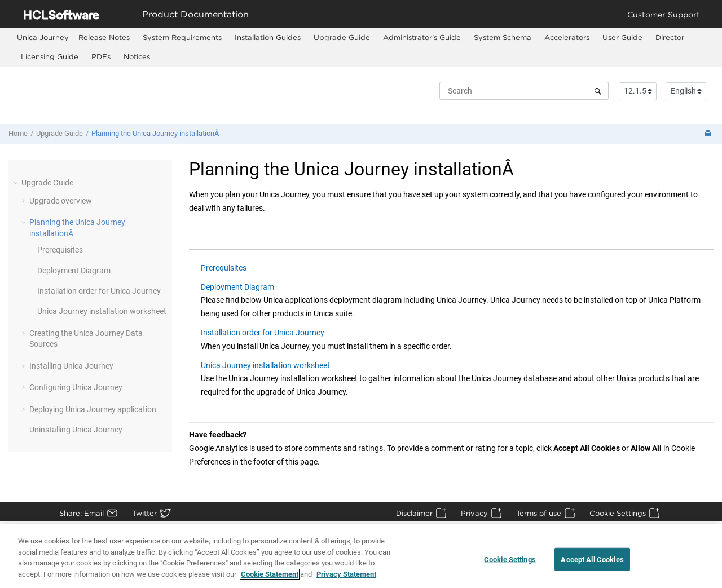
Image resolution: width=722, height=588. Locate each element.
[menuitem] (43, 37)
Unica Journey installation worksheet (265, 365)
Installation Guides (268, 37)
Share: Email (82, 513)
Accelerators (567, 37)
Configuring (76, 387)
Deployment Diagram (74, 271)
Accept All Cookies (592, 566)
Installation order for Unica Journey (263, 333)
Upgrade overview (61, 201)
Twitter (144, 513)
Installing (71, 366)
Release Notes (104, 37)
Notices (137, 56)
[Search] (598, 91)
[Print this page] (709, 134)
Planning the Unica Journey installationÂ (156, 133)
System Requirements (182, 37)
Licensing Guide (50, 56)
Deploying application (93, 409)
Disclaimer (414, 513)
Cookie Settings (618, 513)
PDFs (101, 56)
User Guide (622, 37)
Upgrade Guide (342, 37)
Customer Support (664, 14)
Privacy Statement (346, 582)
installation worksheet (102, 311)
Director (670, 37)
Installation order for (99, 291)
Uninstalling (76, 430)
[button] (17, 183)
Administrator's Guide (422, 37)
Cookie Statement (270, 582)
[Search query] (524, 91)
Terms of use (539, 513)
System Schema (503, 37)
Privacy (474, 513)
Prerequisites (60, 250)
